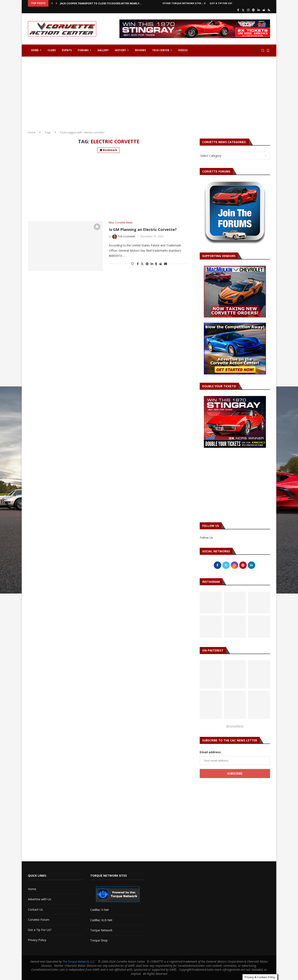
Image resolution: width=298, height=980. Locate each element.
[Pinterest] (253, 10)
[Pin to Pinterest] (147, 264)
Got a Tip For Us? (221, 3)
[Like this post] (132, 264)
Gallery (103, 50)
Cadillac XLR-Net (101, 920)
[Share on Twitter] (142, 264)
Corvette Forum (39, 920)
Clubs (52, 50)
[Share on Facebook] (138, 264)
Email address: (211, 752)
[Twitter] (243, 10)
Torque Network (101, 930)
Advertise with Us (40, 899)
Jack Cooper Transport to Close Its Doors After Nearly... (101, 3)
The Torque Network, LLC (79, 961)
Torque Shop (99, 940)
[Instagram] (248, 10)
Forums (83, 50)
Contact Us (35, 909)
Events (67, 50)
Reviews (140, 50)
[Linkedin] (259, 10)
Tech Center (161, 50)
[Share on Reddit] (161, 264)
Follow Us (206, 538)
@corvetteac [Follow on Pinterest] (235, 726)
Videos (183, 50)
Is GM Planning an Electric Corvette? (143, 229)
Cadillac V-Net (100, 910)
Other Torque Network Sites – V (184, 3)
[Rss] (269, 10)
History (120, 50)
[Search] (263, 51)
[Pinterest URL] (211, 674)
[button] (52, 3)
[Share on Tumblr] (156, 264)
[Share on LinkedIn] (152, 264)
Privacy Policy (37, 940)
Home (35, 50)
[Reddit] (264, 10)
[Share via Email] (166, 264)
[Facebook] (238, 10)
